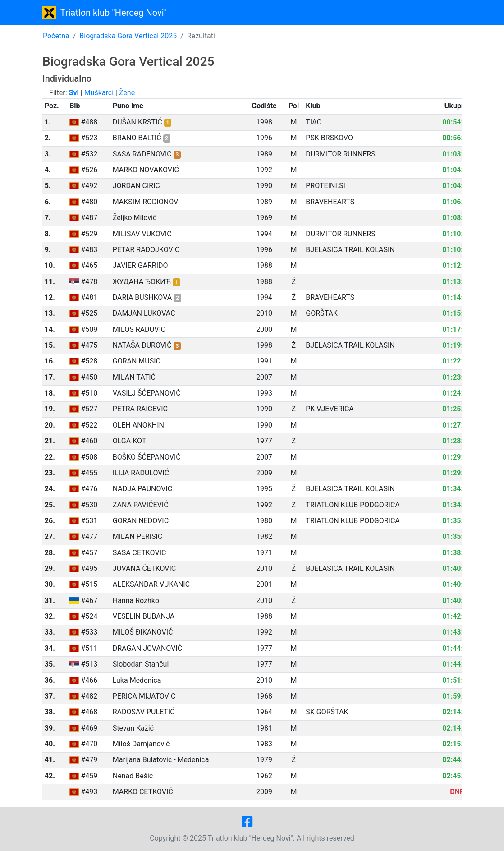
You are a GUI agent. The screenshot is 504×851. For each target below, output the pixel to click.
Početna (56, 36)
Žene (127, 93)
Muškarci (99, 93)
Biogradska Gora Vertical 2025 (128, 36)
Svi (74, 93)
